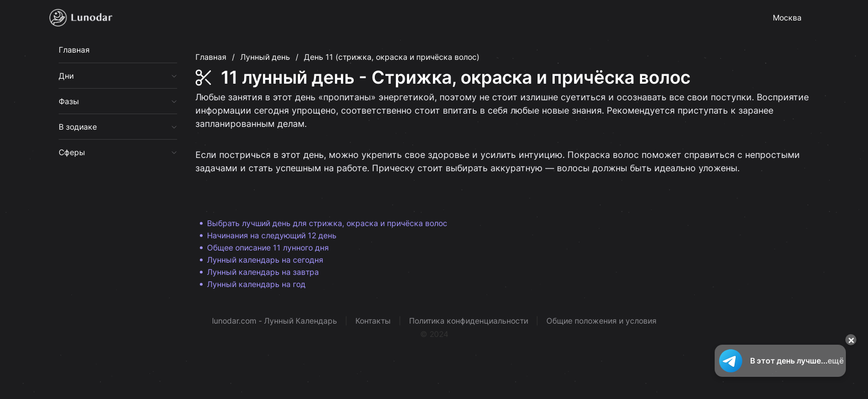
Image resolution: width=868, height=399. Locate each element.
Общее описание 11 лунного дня (268, 247)
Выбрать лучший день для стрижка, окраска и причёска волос (327, 223)
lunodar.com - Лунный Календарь (275, 321)
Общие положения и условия (601, 321)
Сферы (72, 152)
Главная (74, 50)
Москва (787, 17)
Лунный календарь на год (256, 284)
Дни (66, 76)
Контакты (373, 321)
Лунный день (265, 57)
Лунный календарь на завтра (263, 272)
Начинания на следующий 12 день (272, 235)
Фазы (69, 101)
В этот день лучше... (780, 361)
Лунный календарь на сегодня (265, 260)
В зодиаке (78, 127)
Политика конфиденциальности (469, 321)
